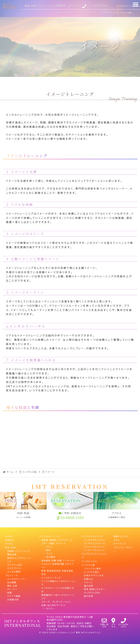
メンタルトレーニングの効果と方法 (58, 589)
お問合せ (10, 540)
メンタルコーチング (51, 577)
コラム (117, 540)
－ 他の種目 (48, 557)
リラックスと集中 (92, 567)
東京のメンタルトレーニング (19, 558)
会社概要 (12, 581)
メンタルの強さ (92, 570)
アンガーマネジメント (95, 550)
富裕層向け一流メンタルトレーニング (58, 596)
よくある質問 (14, 570)
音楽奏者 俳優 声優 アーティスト (58, 560)
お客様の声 (13, 598)
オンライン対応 (15, 564)
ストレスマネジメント (94, 546)
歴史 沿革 (12, 584)
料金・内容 (10, 546)
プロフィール (12, 574)
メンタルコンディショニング (94, 555)
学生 (44, 574)
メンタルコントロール (95, 543)
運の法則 (89, 584)
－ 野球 (46, 550)
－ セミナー (48, 608)
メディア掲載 (14, 595)
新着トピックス (121, 536)
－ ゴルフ (47, 546)
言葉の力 (89, 577)
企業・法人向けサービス (53, 605)
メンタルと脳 (88, 564)
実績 (9, 591)
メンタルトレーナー (17, 577)
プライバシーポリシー (123, 548)
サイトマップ (120, 543)
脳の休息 (89, 595)
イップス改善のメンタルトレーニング (58, 582)
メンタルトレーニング (50, 536)
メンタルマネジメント (92, 536)
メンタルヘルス (89, 560)
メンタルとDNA (92, 591)
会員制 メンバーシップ (19, 550)
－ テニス (47, 553)
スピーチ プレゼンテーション (56, 601)
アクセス (9, 543)
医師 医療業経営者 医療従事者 (57, 570)
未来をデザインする (94, 574)
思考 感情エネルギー (95, 588)
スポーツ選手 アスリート (54, 543)
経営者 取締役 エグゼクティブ (57, 540)
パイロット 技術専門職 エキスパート (57, 565)
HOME (9, 536)
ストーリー (12, 588)
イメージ (88, 581)
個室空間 (12, 553)
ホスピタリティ (15, 567)
